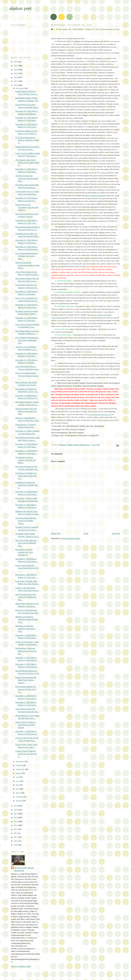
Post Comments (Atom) (71, 538)
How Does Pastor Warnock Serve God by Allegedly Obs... (26, 543)
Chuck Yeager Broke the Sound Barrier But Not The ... (27, 568)
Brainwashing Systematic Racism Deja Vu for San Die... (26, 651)
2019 (16, 806)
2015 (16, 822)
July (18, 777)
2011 (16, 837)
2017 (16, 814)
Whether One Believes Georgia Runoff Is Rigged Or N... (27, 619)
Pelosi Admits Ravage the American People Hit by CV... (26, 689)
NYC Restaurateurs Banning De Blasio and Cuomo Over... (27, 256)
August (19, 773)
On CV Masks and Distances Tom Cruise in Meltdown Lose (27, 340)
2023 (16, 74)
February (20, 797)
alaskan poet (20, 8)
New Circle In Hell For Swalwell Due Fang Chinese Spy (24, 552)
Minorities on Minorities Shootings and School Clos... (25, 629)
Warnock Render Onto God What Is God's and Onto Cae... (26, 411)
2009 (16, 845)
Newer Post (56, 533)
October (19, 765)
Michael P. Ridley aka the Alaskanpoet (24, 869)
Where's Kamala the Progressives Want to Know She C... (27, 265)
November (20, 762)
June (18, 781)
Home (86, 533)
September (20, 769)
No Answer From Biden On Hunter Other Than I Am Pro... (26, 476)
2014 (16, 825)
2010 (16, 841)
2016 (16, 818)
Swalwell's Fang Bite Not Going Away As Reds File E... (27, 485)
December (20, 88)
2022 (16, 77)
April (18, 789)
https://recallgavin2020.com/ (95, 195)
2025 (16, 66)
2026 (16, 62)
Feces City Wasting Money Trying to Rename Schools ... (27, 376)
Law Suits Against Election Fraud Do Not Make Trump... (26, 521)
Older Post (116, 533)
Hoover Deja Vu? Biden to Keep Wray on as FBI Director (26, 725)
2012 (16, 833)
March (19, 793)
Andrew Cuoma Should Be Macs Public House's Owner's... (26, 680)
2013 (16, 829)
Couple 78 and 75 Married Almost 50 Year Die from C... (26, 754)
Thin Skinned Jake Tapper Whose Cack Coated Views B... (27, 163)
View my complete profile (21, 966)
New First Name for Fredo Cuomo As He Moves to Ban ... (26, 597)
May (18, 785)
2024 (16, 70)
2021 (16, 81)
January (19, 801)
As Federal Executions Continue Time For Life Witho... (26, 460)
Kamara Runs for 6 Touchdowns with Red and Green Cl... (27, 207)
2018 (16, 810)
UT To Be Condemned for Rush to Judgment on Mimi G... (27, 140)
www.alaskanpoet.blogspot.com (100, 414)
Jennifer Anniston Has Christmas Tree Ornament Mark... (27, 178)
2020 (16, 85)
